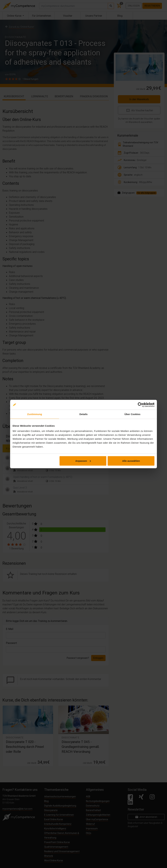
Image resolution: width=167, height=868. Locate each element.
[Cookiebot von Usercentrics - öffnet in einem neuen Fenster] (140, 405)
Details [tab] (83, 414)
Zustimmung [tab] (35, 414)
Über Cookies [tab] (132, 414)
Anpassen (83, 461)
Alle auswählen (131, 461)
